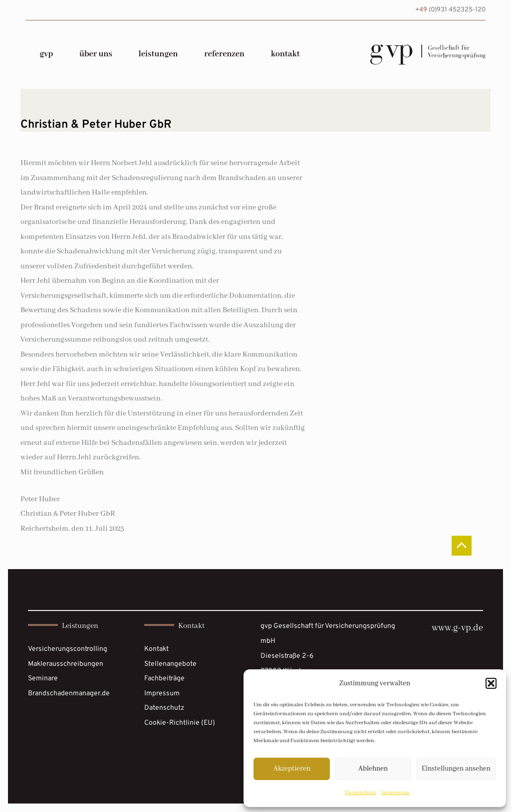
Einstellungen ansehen (456, 769)
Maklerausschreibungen (66, 664)
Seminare (43, 679)
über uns (96, 54)
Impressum (395, 793)
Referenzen (224, 54)
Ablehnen (373, 769)
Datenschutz (361, 793)
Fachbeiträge (164, 679)
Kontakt (285, 54)
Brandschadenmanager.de (69, 694)
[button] (491, 683)
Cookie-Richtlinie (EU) (180, 723)
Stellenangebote (170, 664)
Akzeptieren (292, 769)
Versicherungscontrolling (68, 649)
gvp (46, 54)
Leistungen (158, 54)
